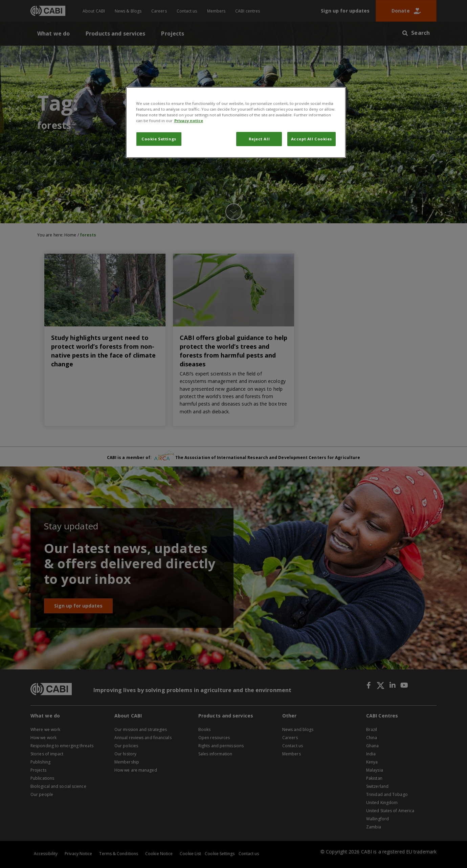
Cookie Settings (159, 139)
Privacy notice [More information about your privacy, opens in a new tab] (189, 121)
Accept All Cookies (312, 139)
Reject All (259, 139)
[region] (236, 122)
